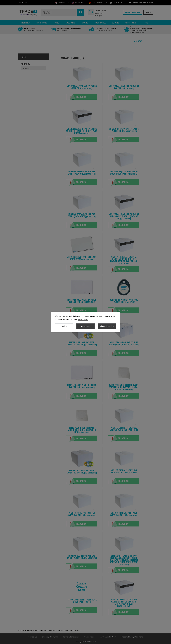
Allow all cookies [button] (107, 326)
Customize (86, 326)
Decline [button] (64, 326)
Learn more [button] (83, 320)
